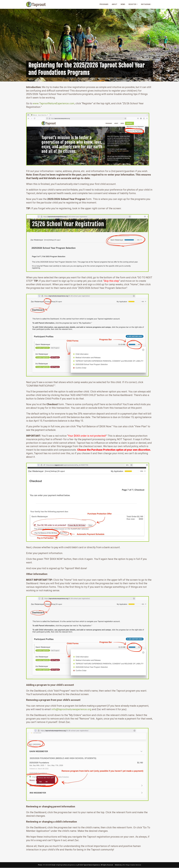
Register (132, 4)
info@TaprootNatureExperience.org (67, 865)
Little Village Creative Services (132, 865)
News (123, 4)
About (115, 4)
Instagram (146, 4)
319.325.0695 (47, 865)
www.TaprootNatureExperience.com (54, 104)
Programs (104, 4)
